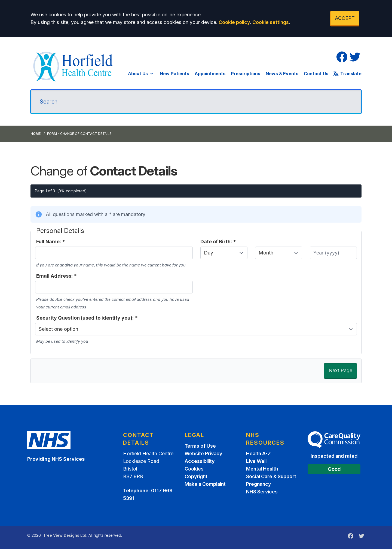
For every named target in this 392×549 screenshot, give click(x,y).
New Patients (174, 74)
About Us (141, 74)
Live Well (256, 461)
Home (36, 134)
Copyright (196, 476)
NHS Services (262, 492)
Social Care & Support (271, 476)
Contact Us (316, 74)
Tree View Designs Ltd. (65, 535)
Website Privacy (203, 454)
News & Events (282, 74)
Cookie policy (234, 22)
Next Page (340, 370)
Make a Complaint (205, 484)
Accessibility (200, 461)
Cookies (194, 469)
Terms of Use (200, 446)
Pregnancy (258, 484)
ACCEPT (345, 18)
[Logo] (74, 66)
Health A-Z (258, 454)
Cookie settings (271, 22)
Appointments (210, 74)
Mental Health (262, 469)
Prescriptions (246, 74)
